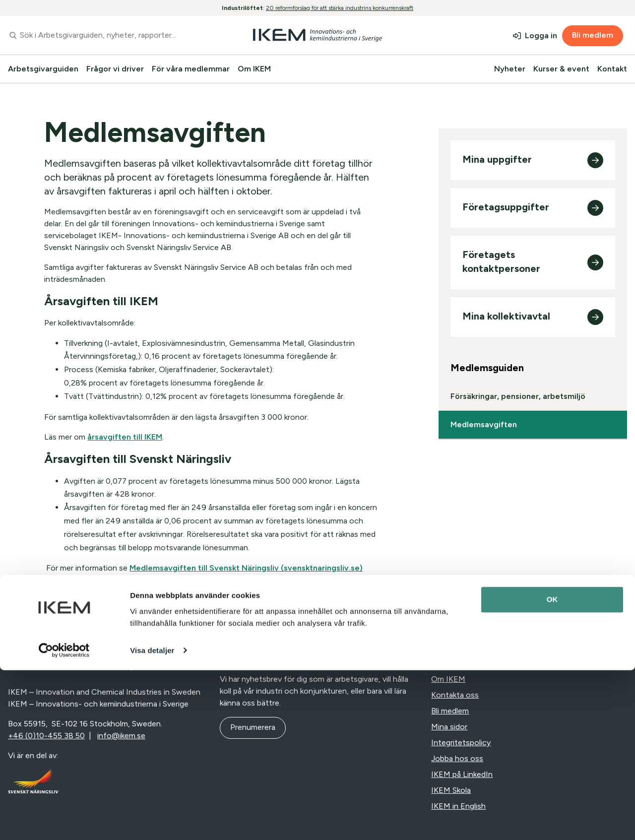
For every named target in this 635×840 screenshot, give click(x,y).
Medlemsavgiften (484, 424)
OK (552, 770)
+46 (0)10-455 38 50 (46, 736)
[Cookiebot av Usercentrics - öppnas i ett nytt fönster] (64, 821)
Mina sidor (449, 727)
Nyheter (510, 69)
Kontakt (612, 69)
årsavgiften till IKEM (125, 437)
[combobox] (106, 35)
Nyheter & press (460, 663)
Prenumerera (253, 727)
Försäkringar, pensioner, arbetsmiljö (518, 396)
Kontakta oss (455, 695)
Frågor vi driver (115, 69)
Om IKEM (254, 69)
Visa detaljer (152, 820)
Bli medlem (593, 35)
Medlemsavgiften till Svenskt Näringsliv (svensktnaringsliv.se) (246, 568)
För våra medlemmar (191, 69)
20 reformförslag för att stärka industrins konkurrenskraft (340, 8)
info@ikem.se (121, 736)
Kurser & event (561, 69)
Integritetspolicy (461, 743)
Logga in (541, 35)
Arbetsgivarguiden (43, 69)
